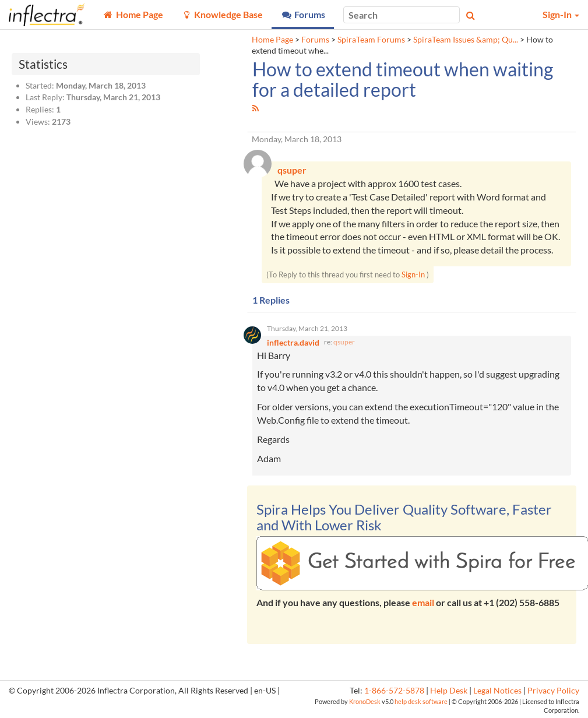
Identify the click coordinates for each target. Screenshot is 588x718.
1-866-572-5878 (394, 691)
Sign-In (413, 274)
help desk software (421, 701)
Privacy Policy (553, 691)
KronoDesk (365, 701)
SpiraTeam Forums (371, 40)
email (423, 602)
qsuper (344, 342)
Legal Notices (497, 691)
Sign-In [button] (561, 14)
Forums (315, 40)
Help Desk (449, 691)
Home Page (272, 40)
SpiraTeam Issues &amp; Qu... (466, 40)
